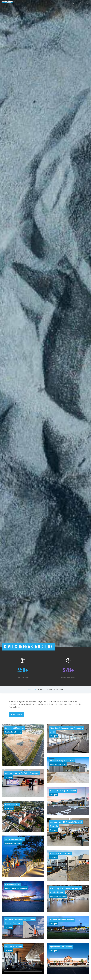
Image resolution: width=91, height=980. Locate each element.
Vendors (80, 3)
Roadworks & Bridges (55, 690)
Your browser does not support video (23, 958)
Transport (41, 690)
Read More (16, 714)
